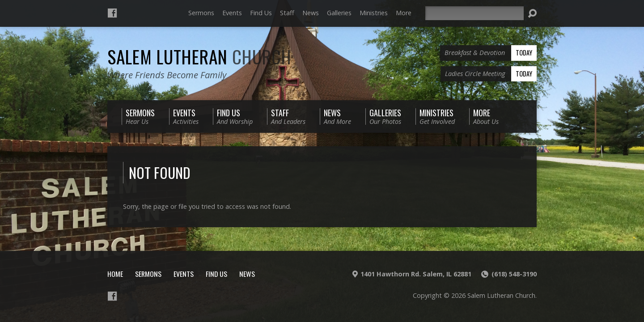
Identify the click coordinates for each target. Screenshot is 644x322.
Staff (287, 13)
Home (115, 274)
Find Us (261, 13)
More (404, 13)
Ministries (374, 13)
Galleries (339, 13)
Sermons (201, 13)
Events (232, 13)
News (311, 13)
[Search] (475, 13)
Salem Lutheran (199, 56)
